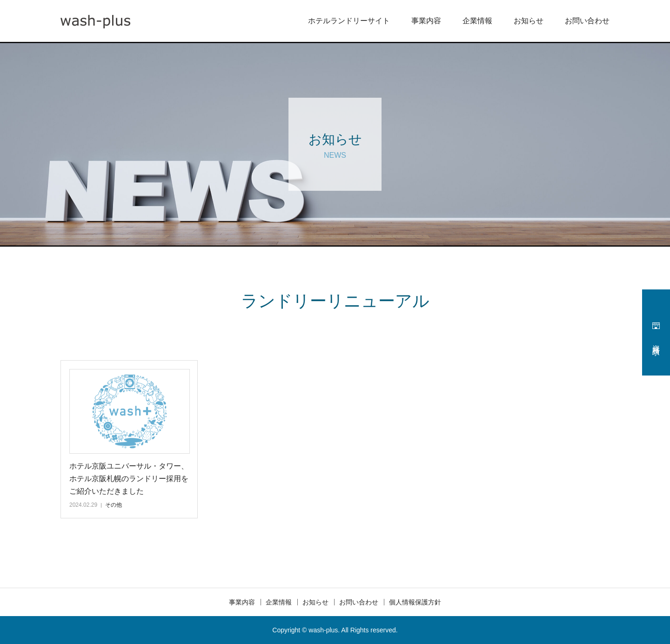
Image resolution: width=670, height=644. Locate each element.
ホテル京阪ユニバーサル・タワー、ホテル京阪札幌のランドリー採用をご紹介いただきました (129, 479)
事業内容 (426, 21)
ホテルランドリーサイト (349, 21)
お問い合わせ (587, 21)
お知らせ (529, 21)
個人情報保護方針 (415, 602)
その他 (114, 505)
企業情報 (477, 21)
